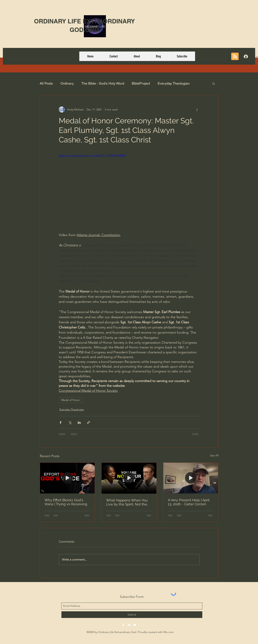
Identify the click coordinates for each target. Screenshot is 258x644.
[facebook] (123, 625)
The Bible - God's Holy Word (103, 83)
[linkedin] (129, 625)
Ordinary (67, 83)
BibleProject (141, 83)
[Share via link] (89, 422)
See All (214, 455)
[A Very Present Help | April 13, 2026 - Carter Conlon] (191, 478)
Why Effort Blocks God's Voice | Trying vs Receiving (66, 502)
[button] (214, 83)
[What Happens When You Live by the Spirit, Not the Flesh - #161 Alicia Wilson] (129, 478)
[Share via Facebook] (61, 422)
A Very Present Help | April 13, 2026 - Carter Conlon (189, 502)
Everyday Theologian (174, 83)
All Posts (46, 83)
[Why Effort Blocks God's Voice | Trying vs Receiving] (67, 478)
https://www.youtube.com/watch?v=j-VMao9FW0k (92, 156)
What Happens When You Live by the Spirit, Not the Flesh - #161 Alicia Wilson (127, 502)
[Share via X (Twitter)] (70, 422)
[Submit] (132, 615)
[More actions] (197, 109)
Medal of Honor (71, 400)
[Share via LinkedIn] (79, 422)
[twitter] (135, 625)
